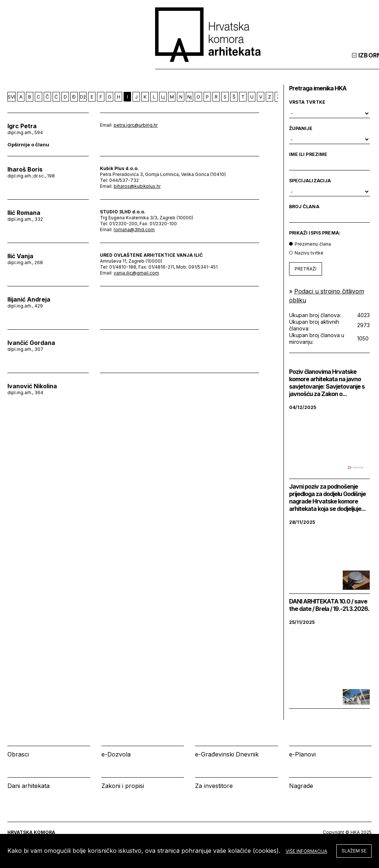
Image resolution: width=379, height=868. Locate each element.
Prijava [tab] (318, 63)
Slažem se (354, 851)
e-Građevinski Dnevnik (227, 754)
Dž (83, 97)
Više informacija (306, 851)
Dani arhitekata (28, 786)
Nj (189, 97)
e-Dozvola (116, 754)
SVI (11, 97)
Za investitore (214, 786)
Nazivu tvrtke (309, 253)
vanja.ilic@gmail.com (136, 273)
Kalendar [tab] (271, 63)
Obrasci (18, 754)
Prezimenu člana (313, 244)
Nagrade (301, 786)
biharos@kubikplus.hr (137, 186)
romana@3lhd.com (134, 230)
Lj (163, 97)
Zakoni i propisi (123, 786)
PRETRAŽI (306, 269)
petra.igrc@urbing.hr (136, 125)
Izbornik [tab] (222, 63)
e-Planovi (302, 754)
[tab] (352, 63)
